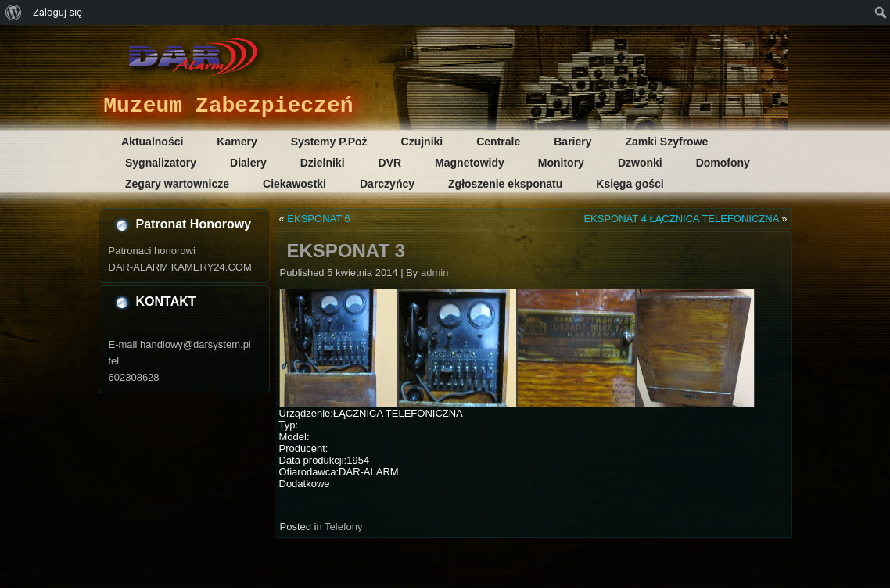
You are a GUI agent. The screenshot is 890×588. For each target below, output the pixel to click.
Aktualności (152, 142)
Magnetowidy (470, 163)
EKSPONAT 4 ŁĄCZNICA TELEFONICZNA (681, 219)
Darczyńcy (387, 184)
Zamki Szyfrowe (667, 142)
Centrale (498, 142)
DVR (390, 163)
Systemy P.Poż (329, 142)
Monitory (561, 163)
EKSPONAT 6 (318, 219)
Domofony (723, 163)
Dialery (248, 163)
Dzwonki (640, 163)
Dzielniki (323, 163)
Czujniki (422, 142)
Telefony (343, 527)
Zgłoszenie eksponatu (505, 184)
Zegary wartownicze (177, 184)
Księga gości (630, 184)
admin (434, 272)
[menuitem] (14, 13)
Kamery (237, 142)
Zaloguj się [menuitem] (57, 12)
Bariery (572, 142)
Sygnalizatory (161, 163)
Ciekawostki (294, 184)
